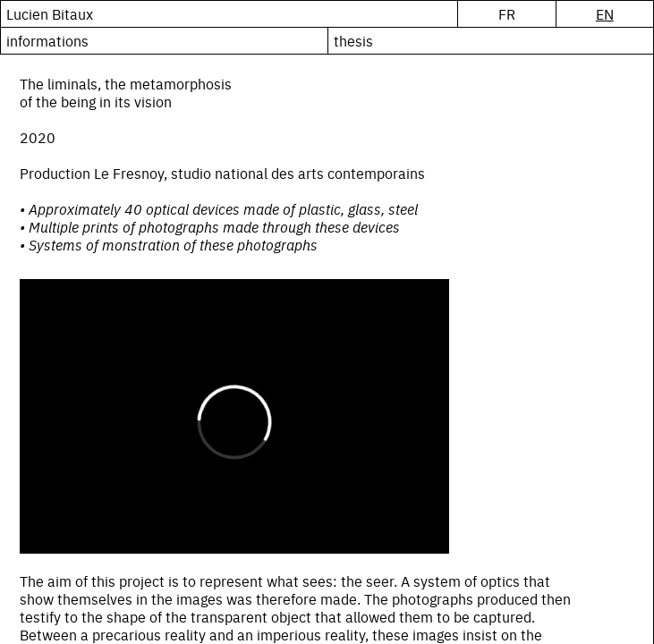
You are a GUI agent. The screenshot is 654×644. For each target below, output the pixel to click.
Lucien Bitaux (50, 13)
